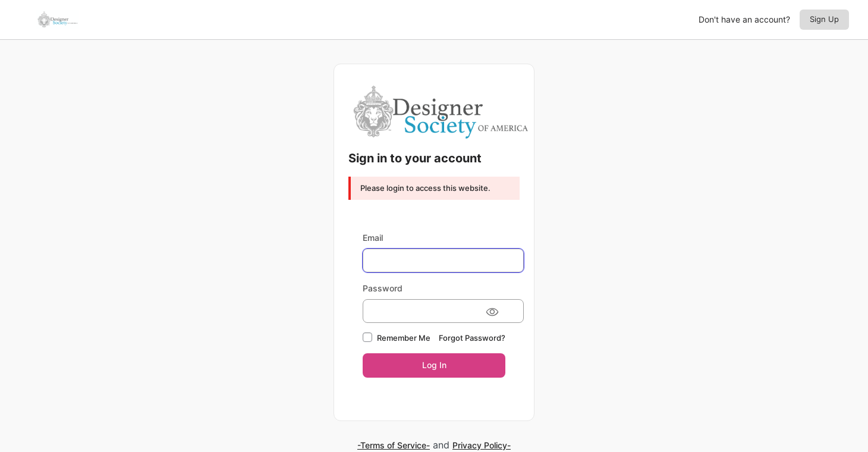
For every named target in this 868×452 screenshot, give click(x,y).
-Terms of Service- (394, 445)
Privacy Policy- (482, 445)
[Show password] (492, 311)
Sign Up (824, 19)
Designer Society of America (441, 112)
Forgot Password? (472, 338)
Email (373, 238)
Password (383, 288)
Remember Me (404, 338)
